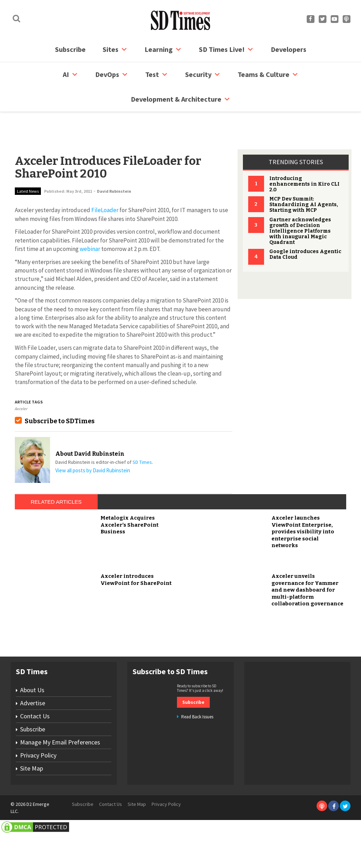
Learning (163, 49)
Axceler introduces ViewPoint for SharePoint (136, 619)
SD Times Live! (226, 49)
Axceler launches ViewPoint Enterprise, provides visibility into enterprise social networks (303, 571)
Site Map (32, 807)
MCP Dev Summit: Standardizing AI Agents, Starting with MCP (304, 178)
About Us (32, 729)
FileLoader (105, 183)
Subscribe (70, 49)
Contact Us (35, 755)
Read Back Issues (197, 756)
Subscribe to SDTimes (60, 394)
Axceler (21, 382)
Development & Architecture (181, 99)
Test (157, 74)
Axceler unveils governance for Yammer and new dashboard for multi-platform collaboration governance (307, 629)
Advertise (33, 742)
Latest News (28, 164)
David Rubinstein (114, 164)
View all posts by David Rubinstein (93, 444)
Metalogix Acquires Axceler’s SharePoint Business (130, 564)
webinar (90, 222)
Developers (289, 49)
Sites (115, 49)
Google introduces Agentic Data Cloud (305, 228)
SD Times (142, 435)
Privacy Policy (38, 794)
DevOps (112, 74)
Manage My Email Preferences (60, 781)
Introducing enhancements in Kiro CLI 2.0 (304, 157)
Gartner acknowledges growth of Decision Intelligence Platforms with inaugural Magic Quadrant (300, 204)
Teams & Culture (268, 74)
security (203, 74)
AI (71, 74)
